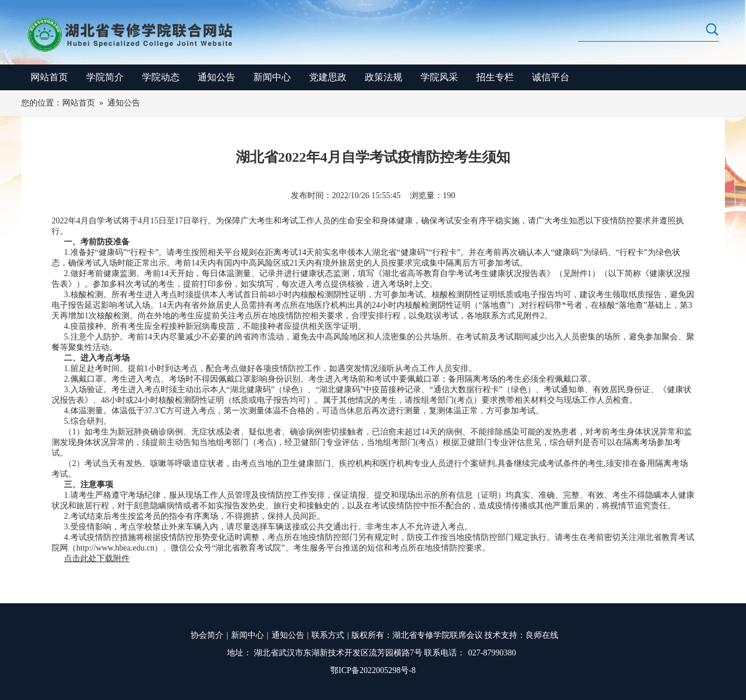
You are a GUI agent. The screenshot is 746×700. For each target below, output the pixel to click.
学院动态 (161, 77)
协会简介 (207, 635)
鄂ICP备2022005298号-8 (373, 670)
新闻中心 (272, 77)
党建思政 (328, 77)
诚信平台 (551, 77)
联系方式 (328, 635)
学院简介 (105, 77)
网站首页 (49, 77)
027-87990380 (492, 653)
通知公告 (216, 77)
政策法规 (384, 77)
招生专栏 (495, 77)
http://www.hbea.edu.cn (115, 548)
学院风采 (439, 77)
